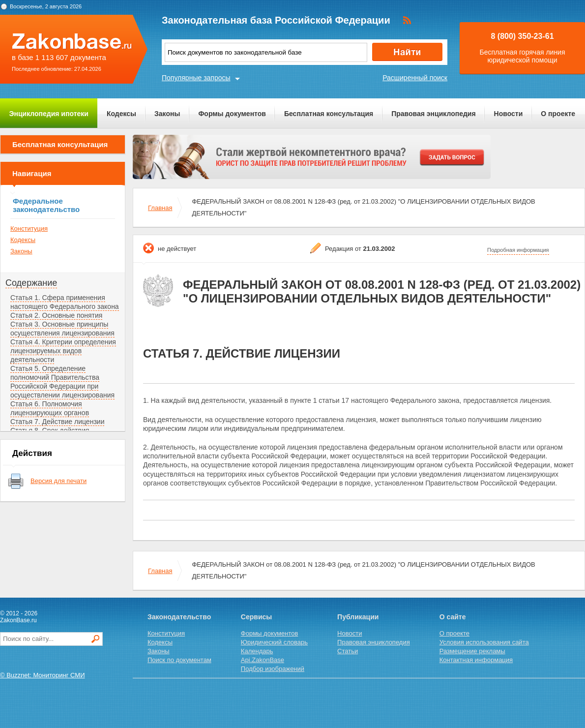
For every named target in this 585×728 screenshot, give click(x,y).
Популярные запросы (196, 78)
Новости (509, 114)
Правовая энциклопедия (433, 114)
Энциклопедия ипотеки (49, 114)
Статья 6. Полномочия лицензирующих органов (50, 408)
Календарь (257, 651)
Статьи (348, 651)
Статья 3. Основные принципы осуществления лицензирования (62, 329)
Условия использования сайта (484, 642)
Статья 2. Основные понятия (56, 315)
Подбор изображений (273, 669)
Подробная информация (518, 250)
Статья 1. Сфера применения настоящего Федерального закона (65, 302)
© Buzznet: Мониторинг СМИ (43, 675)
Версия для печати (58, 481)
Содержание (31, 283)
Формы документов (232, 114)
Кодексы (121, 114)
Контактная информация (476, 660)
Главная (160, 208)
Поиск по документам (179, 660)
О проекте (558, 114)
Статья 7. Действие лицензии (57, 422)
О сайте (453, 617)
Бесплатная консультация (329, 114)
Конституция (29, 228)
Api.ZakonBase (263, 660)
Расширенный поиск (415, 78)
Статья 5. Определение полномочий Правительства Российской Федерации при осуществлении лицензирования (62, 382)
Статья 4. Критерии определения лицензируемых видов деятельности (63, 351)
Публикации (358, 617)
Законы (167, 114)
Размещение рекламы (472, 651)
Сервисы (256, 617)
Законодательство (179, 617)
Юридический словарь (274, 642)
